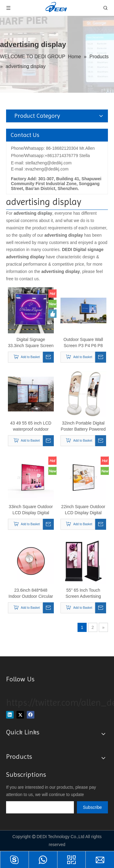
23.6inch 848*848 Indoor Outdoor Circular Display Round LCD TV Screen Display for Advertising (31, 594)
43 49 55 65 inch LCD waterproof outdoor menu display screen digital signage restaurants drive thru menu (31, 426)
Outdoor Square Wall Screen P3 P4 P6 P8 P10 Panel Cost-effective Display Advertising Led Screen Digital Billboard (83, 343)
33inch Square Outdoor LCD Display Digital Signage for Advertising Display (31, 510)
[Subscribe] (92, 807)
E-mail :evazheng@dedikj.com (40, 169)
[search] (40, 807)
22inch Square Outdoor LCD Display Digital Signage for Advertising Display (83, 510)
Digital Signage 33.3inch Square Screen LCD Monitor (31, 343)
